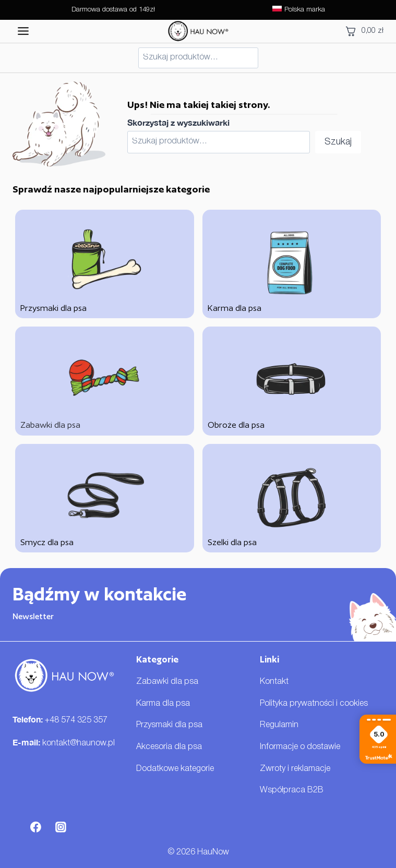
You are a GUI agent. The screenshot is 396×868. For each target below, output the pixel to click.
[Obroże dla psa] (292, 381)
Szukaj (338, 142)
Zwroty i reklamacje (295, 769)
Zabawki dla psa (167, 682)
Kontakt (274, 682)
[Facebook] (36, 827)
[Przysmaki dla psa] (105, 264)
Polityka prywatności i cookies (314, 704)
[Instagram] (61, 827)
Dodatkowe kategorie (175, 769)
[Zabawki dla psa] (105, 381)
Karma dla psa (163, 704)
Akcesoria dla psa (169, 747)
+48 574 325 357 (76, 720)
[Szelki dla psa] (292, 498)
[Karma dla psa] (292, 264)
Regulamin (279, 725)
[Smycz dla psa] (105, 498)
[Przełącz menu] (23, 31)
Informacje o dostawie (300, 747)
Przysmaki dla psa (169, 725)
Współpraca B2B (292, 790)
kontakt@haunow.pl (79, 743)
